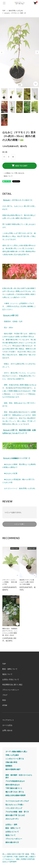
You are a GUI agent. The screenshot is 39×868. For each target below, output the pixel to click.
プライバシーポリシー (11, 690)
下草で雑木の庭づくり (14, 788)
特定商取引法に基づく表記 (12, 685)
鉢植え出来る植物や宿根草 (15, 795)
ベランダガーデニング (14, 808)
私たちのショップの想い (15, 805)
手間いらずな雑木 (12, 755)
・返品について (7, 176)
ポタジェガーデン (12, 819)
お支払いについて (12, 832)
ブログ (5, 695)
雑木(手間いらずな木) (16, 11)
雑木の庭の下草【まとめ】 (15, 815)
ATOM (5, 705)
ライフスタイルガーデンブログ (17, 801)
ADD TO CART (19, 165)
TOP (4, 11)
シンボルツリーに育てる (15, 759)
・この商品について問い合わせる (13, 173)
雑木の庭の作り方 (12, 842)
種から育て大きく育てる (15, 792)
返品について (7, 674)
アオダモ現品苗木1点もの (15, 781)
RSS (4, 700)
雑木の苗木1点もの (13, 785)
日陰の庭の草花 (11, 762)
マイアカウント (8, 720)
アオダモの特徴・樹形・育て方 (17, 812)
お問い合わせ (7, 730)
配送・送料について (10, 669)
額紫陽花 (9, 766)
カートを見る (7, 725)
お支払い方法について (11, 679)
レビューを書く (20, 524)
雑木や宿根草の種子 (13, 769)
